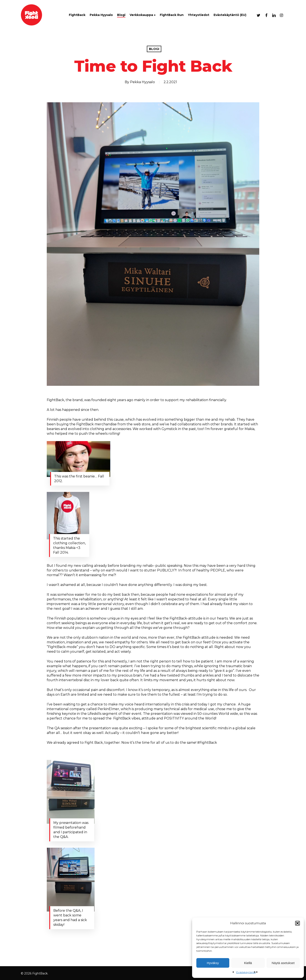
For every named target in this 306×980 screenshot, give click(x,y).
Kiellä (248, 963)
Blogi (154, 49)
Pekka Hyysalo (142, 82)
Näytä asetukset (283, 963)
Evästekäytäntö (246, 972)
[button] (297, 923)
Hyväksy (213, 963)
